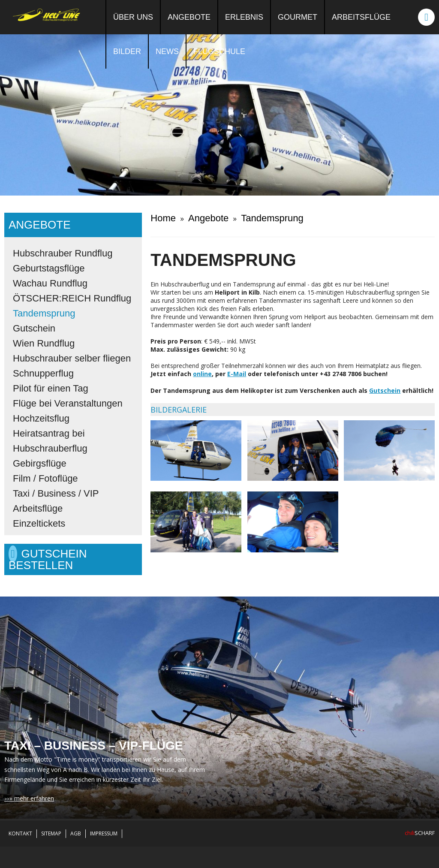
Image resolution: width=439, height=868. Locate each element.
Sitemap (51, 833)
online (202, 374)
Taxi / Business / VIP (56, 493)
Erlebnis (244, 17)
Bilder (127, 51)
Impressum (104, 833)
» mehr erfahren (32, 798)
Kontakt (20, 833)
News (167, 51)
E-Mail (237, 374)
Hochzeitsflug (41, 418)
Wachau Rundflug (50, 283)
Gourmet (298, 17)
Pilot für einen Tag (51, 388)
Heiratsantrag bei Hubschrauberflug (50, 441)
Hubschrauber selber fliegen (72, 358)
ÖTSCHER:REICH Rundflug (72, 298)
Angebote (189, 17)
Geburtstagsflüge (49, 268)
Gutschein (34, 328)
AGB (76, 833)
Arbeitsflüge (361, 17)
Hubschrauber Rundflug (63, 253)
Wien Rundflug (44, 343)
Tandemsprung (44, 313)
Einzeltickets (39, 523)
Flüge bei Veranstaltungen (68, 403)
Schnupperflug (43, 373)
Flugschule (219, 51)
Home (163, 218)
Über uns (133, 17)
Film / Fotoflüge (45, 478)
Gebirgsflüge (40, 463)
